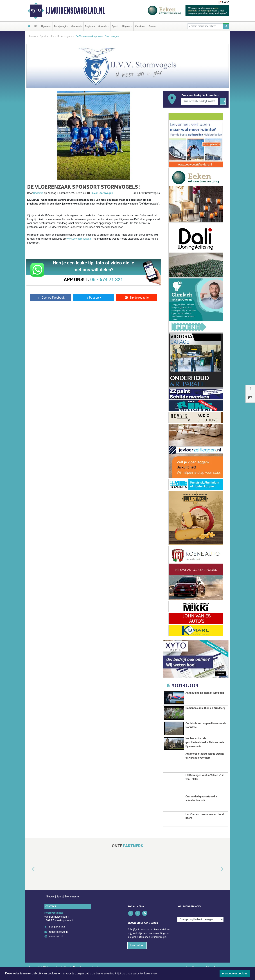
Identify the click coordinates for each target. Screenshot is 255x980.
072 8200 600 (57, 936)
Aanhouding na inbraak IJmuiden (205, 693)
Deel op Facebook (50, 298)
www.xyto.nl (56, 945)
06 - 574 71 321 (107, 280)
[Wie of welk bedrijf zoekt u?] (200, 101)
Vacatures (140, 26)
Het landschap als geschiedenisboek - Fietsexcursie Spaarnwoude (205, 745)
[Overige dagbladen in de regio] (200, 928)
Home (33, 36)
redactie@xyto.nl (59, 940)
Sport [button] (115, 26)
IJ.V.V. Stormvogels (61, 36)
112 (36, 26)
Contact (153, 26)
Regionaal (90, 26)
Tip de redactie (136, 298)
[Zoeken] (226, 26)
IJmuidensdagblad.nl (75, 11)
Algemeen (46, 26)
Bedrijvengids (61, 26)
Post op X (93, 298)
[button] (29, 877)
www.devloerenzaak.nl (79, 239)
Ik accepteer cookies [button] (235, 974)
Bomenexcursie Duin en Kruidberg (205, 708)
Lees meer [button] (151, 973)
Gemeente (77, 26)
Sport (43, 36)
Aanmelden (137, 954)
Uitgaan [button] (126, 26)
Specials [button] (103, 26)
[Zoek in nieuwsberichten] (205, 26)
